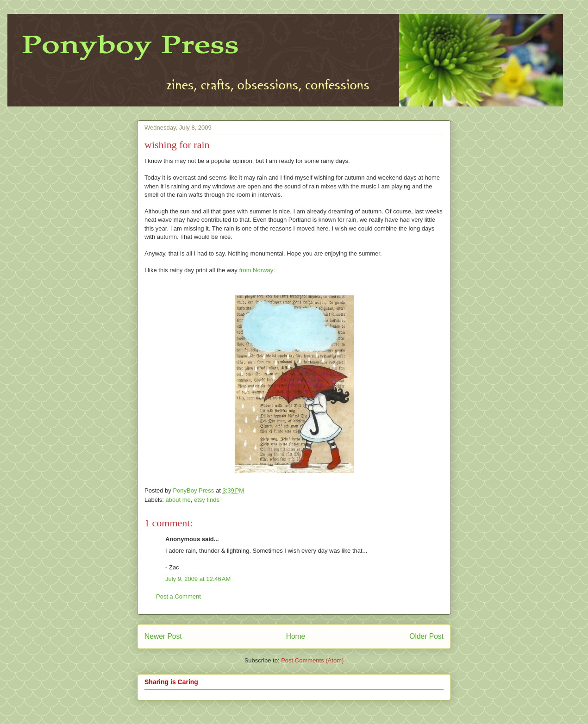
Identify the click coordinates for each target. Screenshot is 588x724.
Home (296, 636)
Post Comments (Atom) (312, 660)
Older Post (426, 636)
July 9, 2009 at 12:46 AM (198, 579)
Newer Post (163, 636)
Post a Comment (178, 596)
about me (178, 500)
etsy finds (207, 500)
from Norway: (256, 270)
